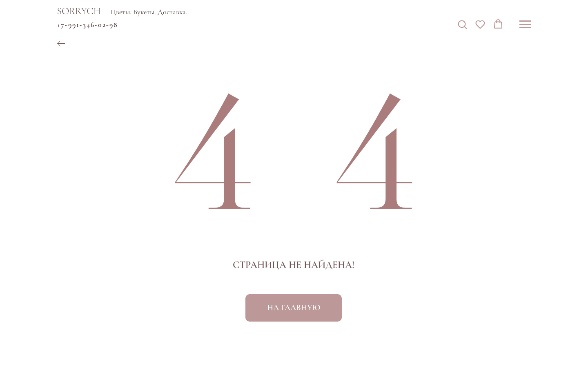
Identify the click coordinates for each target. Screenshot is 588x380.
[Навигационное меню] (525, 25)
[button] (462, 24)
